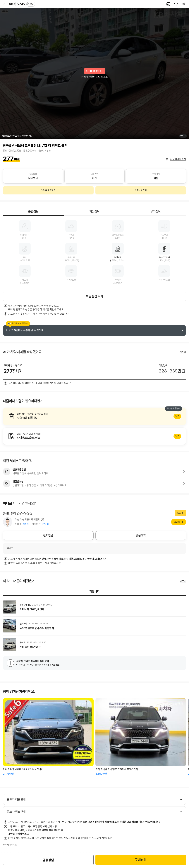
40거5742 (22, 4)
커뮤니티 (94, 591)
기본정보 (94, 212)
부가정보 (156, 212)
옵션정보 (33, 212)
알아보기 (94, 416)
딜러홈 (177, 522)
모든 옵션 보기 (94, 296)
